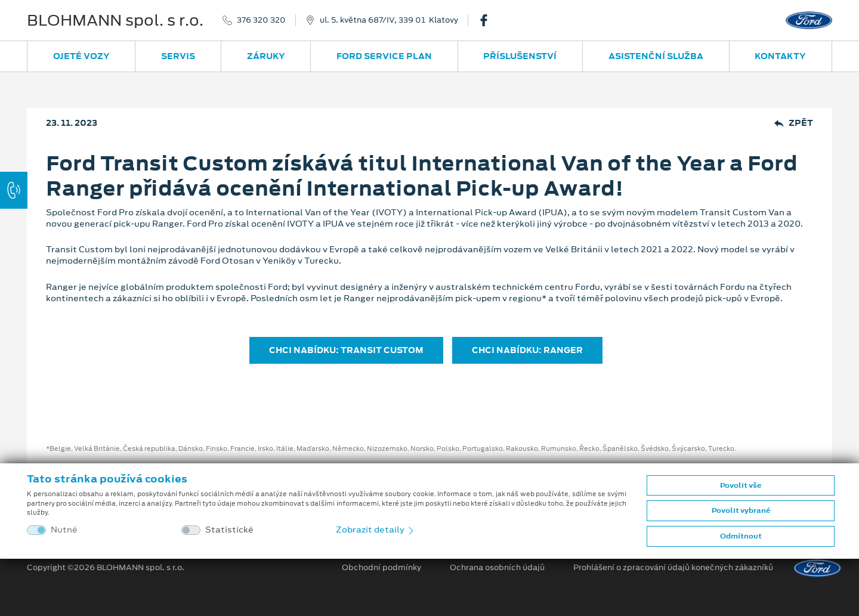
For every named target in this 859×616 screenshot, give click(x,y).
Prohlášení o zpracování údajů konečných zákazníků (673, 568)
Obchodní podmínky (381, 568)
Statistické (229, 530)
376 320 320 (261, 20)
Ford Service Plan (384, 56)
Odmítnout (741, 536)
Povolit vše (741, 485)
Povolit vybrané (741, 510)
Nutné (64, 530)
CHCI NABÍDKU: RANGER (527, 350)
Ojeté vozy (81, 56)
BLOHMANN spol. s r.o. (115, 20)
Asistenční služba (656, 56)
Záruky (266, 56)
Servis (178, 56)
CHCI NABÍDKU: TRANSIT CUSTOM (346, 350)
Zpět (794, 123)
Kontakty (780, 56)
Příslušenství (520, 56)
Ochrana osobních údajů (497, 568)
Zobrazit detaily (376, 530)
